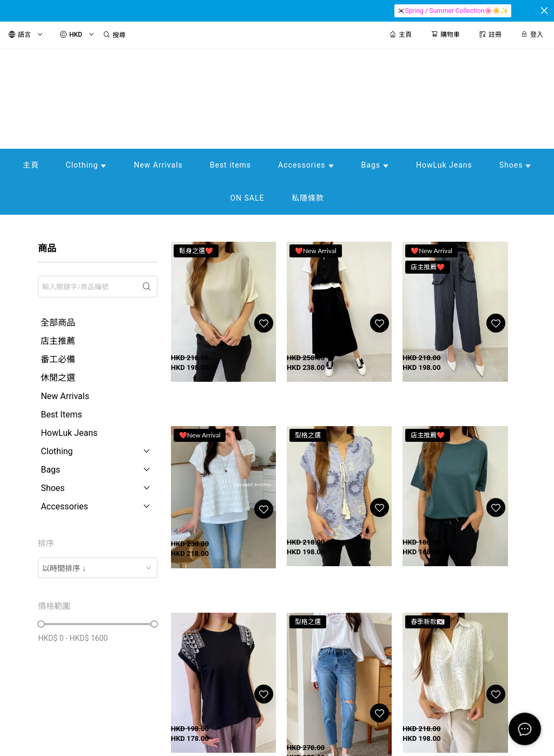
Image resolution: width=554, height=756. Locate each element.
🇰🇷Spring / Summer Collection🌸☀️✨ (453, 11)
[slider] (41, 624)
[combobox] (97, 568)
